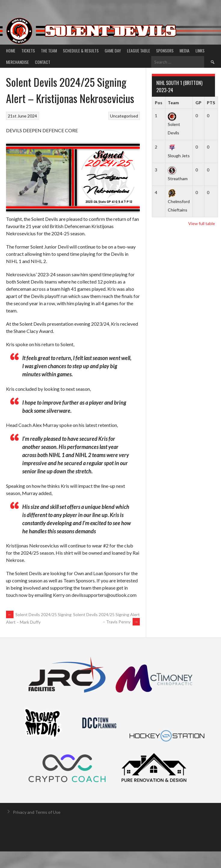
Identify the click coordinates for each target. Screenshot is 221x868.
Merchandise (17, 62)
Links (200, 50)
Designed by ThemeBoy (196, 855)
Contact (43, 62)
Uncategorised (124, 116)
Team (173, 103)
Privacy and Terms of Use (37, 812)
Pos (159, 103)
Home (11, 50)
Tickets (28, 50)
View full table (202, 223)
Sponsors (165, 50)
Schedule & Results (81, 50)
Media (184, 50)
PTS (211, 103)
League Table (138, 50)
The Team (49, 50)
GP (198, 103)
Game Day (113, 50)
